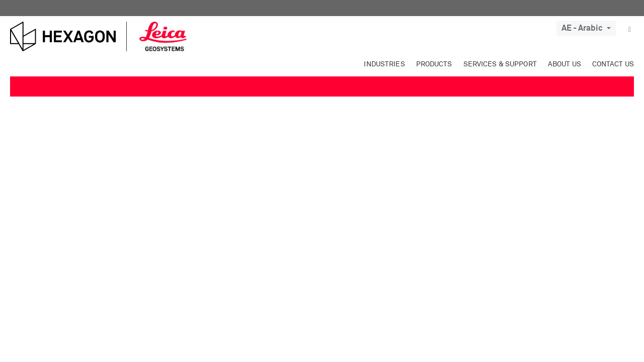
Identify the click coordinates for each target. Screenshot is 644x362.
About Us (565, 64)
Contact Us (613, 64)
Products (434, 64)
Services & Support (500, 64)
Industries (384, 64)
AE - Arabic (586, 28)
